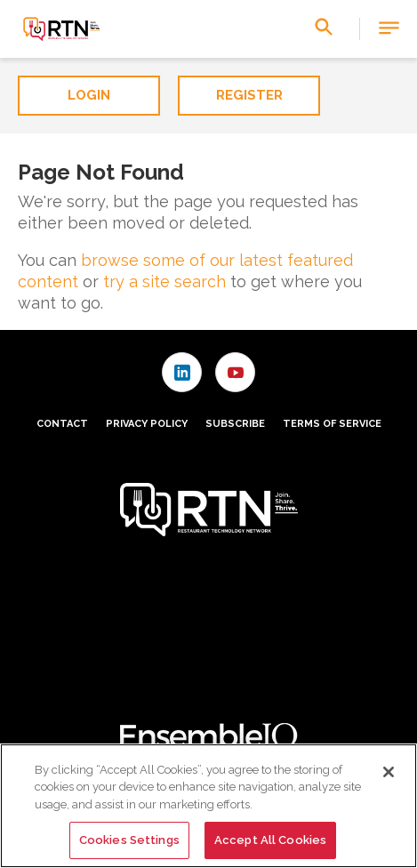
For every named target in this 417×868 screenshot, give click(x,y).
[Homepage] (61, 29)
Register (249, 95)
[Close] (389, 772)
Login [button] (89, 95)
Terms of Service (332, 424)
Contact (62, 424)
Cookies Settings (129, 840)
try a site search (164, 281)
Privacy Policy (147, 424)
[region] (208, 806)
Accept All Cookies (270, 840)
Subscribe (235, 424)
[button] (389, 29)
